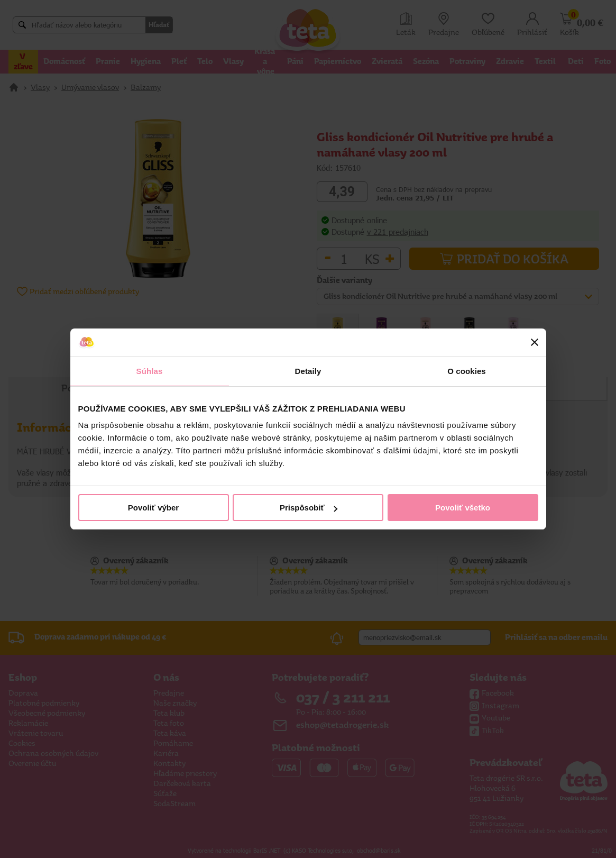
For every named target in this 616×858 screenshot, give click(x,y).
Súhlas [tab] (150, 371)
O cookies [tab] (467, 371)
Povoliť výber (153, 508)
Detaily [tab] (308, 371)
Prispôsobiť (309, 508)
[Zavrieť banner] (535, 342)
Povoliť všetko (463, 508)
